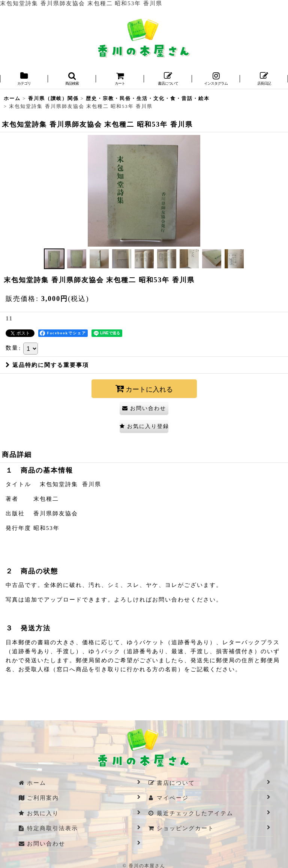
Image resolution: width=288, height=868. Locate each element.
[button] (72, 79)
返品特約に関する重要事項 (47, 365)
